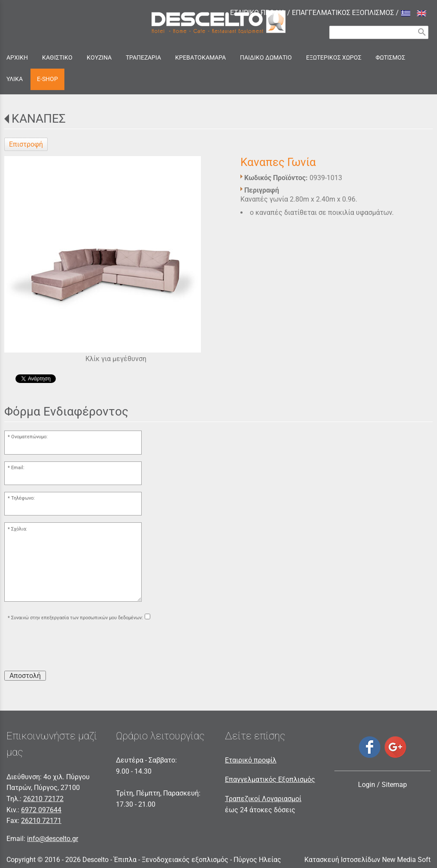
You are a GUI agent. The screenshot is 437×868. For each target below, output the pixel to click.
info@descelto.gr (53, 839)
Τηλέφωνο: (23, 498)
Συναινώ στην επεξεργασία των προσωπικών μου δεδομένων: (77, 618)
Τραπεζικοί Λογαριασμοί (263, 799)
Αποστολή (25, 676)
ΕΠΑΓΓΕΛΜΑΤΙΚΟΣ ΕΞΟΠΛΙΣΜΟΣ (343, 13)
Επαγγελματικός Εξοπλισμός (270, 779)
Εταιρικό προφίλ (251, 760)
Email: (18, 468)
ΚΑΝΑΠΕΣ (39, 119)
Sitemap (394, 785)
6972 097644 (41, 810)
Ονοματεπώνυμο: (29, 437)
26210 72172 (43, 799)
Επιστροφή (26, 144)
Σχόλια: (19, 529)
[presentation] (70, 647)
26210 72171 (41, 821)
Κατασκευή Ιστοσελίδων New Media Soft (367, 860)
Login (367, 785)
